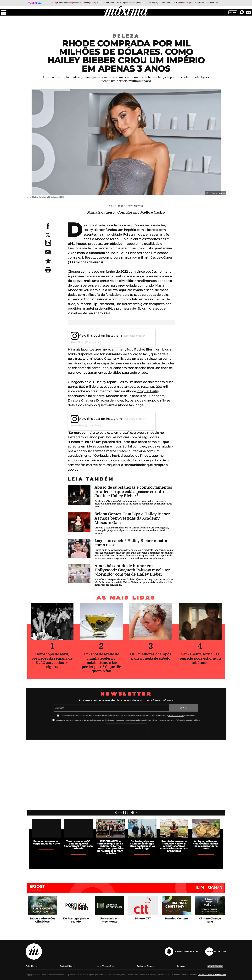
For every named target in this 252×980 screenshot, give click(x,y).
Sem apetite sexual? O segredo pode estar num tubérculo (200, 658)
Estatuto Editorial (67, 966)
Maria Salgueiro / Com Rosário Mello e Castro (126, 212)
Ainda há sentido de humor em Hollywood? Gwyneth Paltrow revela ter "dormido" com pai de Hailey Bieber (132, 570)
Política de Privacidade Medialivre (212, 975)
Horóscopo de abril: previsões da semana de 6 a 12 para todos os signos (52, 660)
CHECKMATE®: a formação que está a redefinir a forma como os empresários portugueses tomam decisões (110, 847)
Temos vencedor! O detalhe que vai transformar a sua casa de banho (78, 845)
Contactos (181, 966)
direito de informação (176, 716)
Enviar (184, 708)
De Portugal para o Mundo (76, 920)
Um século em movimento (109, 920)
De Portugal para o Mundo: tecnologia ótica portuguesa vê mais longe (142, 845)
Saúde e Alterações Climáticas (42, 920)
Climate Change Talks (210, 920)
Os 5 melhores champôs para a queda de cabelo (151, 656)
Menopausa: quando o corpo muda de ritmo (46, 842)
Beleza (126, 36)
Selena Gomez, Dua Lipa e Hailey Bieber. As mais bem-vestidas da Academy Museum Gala (133, 518)
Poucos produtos (89, 244)
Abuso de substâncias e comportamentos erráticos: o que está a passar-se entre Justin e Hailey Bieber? (133, 492)
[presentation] (126, 729)
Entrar (233, 12)
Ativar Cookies (215, 966)
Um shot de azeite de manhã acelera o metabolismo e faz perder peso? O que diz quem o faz (101, 663)
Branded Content (176, 919)
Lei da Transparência (106, 966)
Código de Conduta (146, 966)
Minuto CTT (143, 919)
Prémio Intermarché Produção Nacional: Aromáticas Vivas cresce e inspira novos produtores (174, 846)
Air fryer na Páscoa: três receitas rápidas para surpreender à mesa (206, 845)
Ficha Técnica (32, 966)
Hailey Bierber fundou (101, 230)
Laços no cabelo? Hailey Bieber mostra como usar (131, 543)
